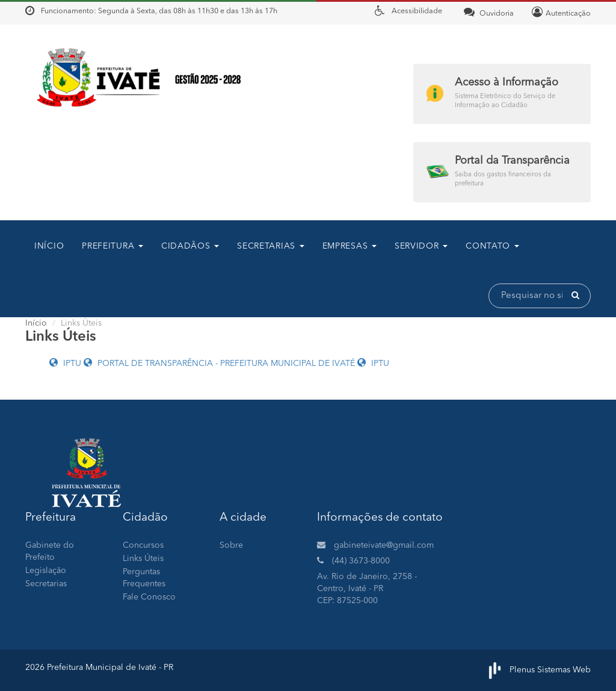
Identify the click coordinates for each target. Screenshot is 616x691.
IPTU (66, 364)
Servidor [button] (421, 246)
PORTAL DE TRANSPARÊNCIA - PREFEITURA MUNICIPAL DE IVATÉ (220, 364)
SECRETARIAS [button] (270, 246)
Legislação (46, 571)
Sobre (231, 545)
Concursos (143, 545)
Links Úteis (143, 559)
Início (49, 246)
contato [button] (492, 246)
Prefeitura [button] (112, 246)
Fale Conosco (149, 597)
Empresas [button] (350, 246)
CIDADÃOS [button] (190, 246)
